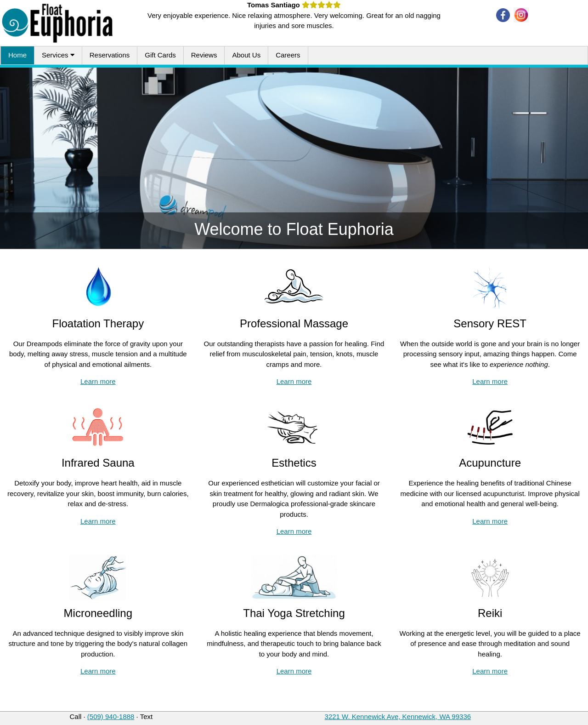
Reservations (110, 55)
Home (17, 55)
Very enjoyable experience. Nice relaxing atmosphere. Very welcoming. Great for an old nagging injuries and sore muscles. (294, 15)
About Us (246, 55)
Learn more (98, 381)
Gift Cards (160, 55)
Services (58, 55)
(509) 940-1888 (111, 716)
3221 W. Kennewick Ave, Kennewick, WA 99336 (398, 716)
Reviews (204, 55)
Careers (288, 55)
